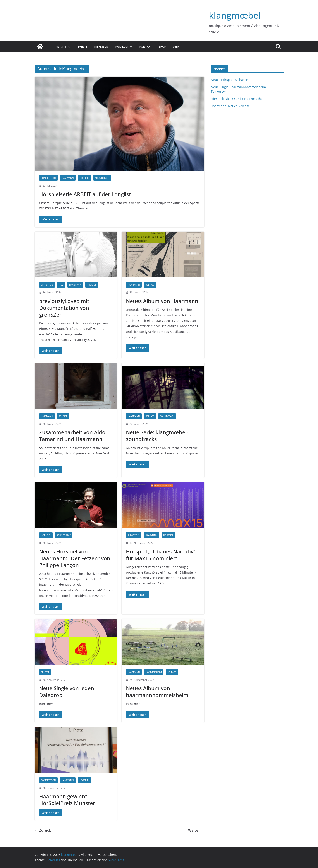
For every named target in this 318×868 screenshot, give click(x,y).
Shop (162, 47)
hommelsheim (154, 672)
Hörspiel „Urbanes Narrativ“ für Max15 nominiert (161, 555)
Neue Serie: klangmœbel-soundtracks (157, 436)
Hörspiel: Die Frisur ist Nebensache (237, 99)
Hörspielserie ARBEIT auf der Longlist (85, 194)
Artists (61, 47)
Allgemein (134, 535)
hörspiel (84, 178)
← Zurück (43, 830)
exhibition (47, 285)
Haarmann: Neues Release (230, 106)
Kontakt (146, 47)
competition (48, 178)
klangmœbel (235, 15)
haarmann (68, 178)
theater (92, 285)
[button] (69, 47)
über (176, 47)
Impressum (101, 47)
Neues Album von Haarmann (162, 301)
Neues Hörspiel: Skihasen (229, 80)
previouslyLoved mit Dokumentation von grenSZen (64, 308)
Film (61, 285)
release (150, 285)
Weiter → (196, 830)
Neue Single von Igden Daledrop (67, 691)
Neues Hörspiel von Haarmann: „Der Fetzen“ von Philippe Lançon (75, 558)
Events (83, 47)
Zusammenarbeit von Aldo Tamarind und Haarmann (72, 436)
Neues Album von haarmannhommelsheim (157, 691)
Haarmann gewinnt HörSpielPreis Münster (67, 800)
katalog (122, 47)
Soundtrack (102, 178)
